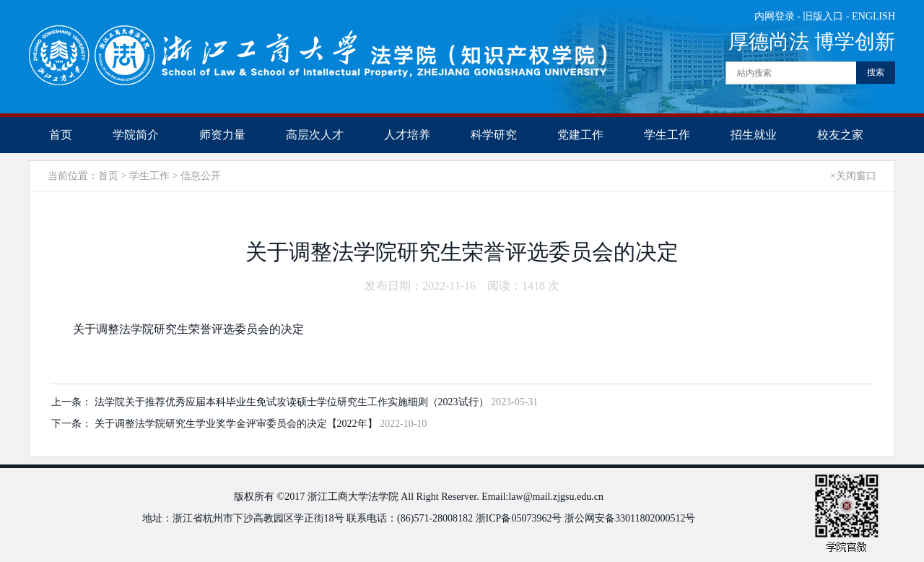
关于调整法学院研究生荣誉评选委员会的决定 (188, 329)
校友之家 (840, 135)
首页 (61, 135)
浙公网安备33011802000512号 (630, 518)
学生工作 (667, 135)
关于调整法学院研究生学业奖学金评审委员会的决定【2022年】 (237, 424)
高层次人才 (315, 135)
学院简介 (136, 135)
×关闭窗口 (853, 176)
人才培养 (407, 135)
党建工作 (580, 135)
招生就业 (754, 135)
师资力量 (222, 135)
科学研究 (494, 135)
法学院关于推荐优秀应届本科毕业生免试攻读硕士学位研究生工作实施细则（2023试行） (293, 402)
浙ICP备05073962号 (519, 518)
